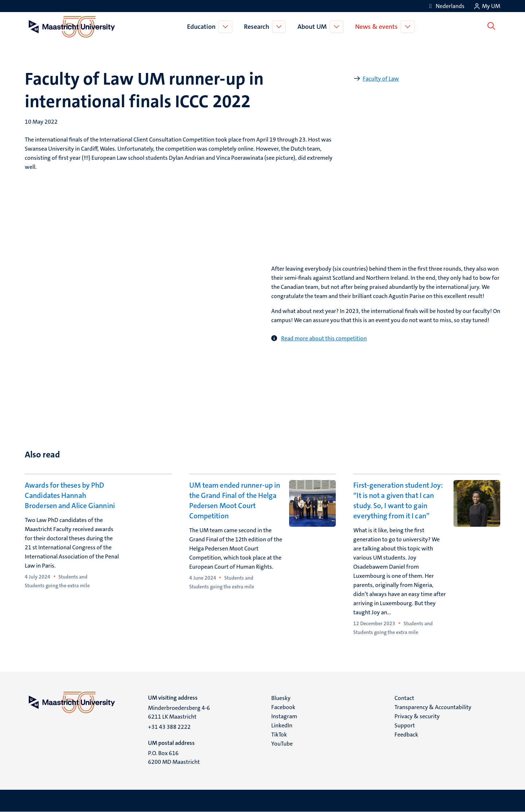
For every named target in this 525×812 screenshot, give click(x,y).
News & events (378, 27)
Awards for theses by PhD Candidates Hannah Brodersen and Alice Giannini (70, 495)
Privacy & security (417, 716)
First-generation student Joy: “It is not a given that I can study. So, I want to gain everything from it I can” (398, 500)
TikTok (279, 734)
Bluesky (281, 698)
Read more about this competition (324, 338)
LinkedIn (282, 725)
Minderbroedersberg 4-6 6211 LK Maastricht (179, 712)
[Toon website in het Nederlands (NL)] (446, 6)
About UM (314, 27)
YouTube (282, 744)
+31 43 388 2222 (169, 727)
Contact (404, 698)
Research (258, 27)
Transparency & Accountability (433, 707)
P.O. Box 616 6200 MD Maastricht (174, 757)
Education (203, 27)
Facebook (283, 707)
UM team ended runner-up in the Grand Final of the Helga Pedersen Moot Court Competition (235, 500)
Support (405, 725)
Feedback (406, 734)
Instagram (284, 716)
